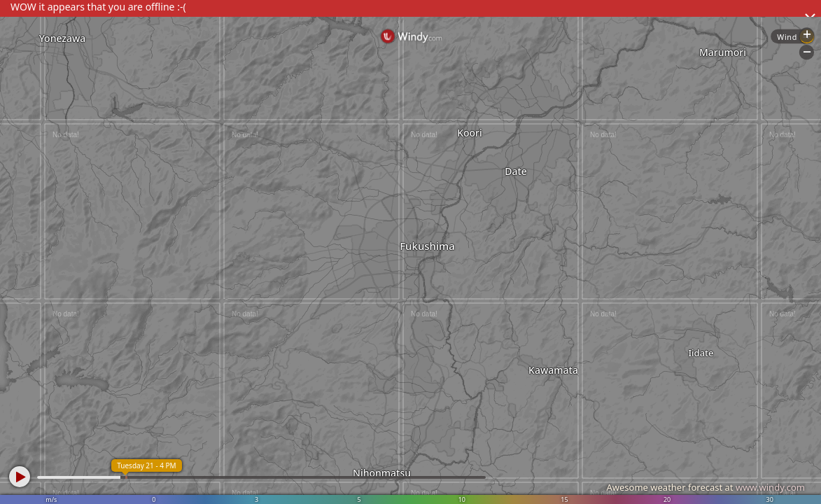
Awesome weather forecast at (706, 487)
